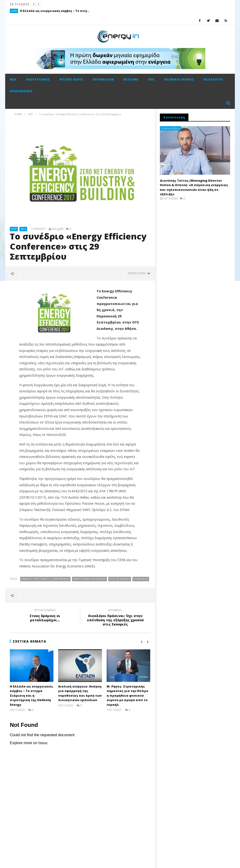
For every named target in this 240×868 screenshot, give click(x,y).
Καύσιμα (131, 79)
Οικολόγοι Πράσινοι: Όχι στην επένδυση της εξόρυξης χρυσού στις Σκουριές (115, 618)
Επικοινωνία (21, 91)
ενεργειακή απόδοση (90, 579)
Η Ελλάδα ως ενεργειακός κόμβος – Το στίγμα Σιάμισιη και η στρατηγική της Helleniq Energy (55, 11)
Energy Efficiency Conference (45, 579)
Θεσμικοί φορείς (179, 79)
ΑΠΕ (14, 11)
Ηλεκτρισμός (38, 79)
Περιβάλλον (103, 79)
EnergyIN (57, 229)
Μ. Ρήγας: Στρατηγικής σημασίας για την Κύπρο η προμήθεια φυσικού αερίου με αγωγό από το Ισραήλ (127, 695)
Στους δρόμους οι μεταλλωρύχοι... (45, 616)
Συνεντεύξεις (171, 128)
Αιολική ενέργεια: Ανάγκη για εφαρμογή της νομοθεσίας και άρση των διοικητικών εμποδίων (80, 693)
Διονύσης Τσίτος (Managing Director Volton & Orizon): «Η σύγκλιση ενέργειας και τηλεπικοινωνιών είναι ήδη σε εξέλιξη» (194, 187)
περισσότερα (139, 273)
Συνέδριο (141, 579)
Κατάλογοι (213, 79)
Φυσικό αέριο (71, 79)
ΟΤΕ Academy (120, 579)
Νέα (13, 79)
